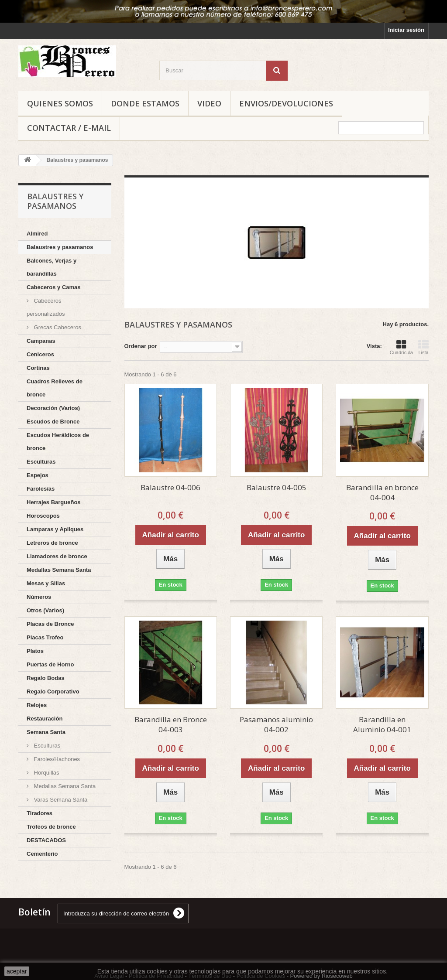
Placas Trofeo (45, 637)
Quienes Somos (60, 103)
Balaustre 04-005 (277, 487)
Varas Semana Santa (60, 800)
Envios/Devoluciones (286, 103)
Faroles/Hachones (56, 759)
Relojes (37, 705)
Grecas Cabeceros (57, 327)
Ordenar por (141, 346)
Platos (35, 651)
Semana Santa (46, 732)
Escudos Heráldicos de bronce (58, 442)
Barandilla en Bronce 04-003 (171, 724)
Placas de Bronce (50, 624)
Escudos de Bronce (53, 422)
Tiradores (40, 813)
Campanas (41, 341)
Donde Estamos (145, 103)
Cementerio (42, 854)
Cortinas (38, 368)
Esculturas (41, 462)
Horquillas (46, 773)
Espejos (38, 475)
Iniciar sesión (406, 30)
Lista (423, 347)
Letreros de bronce (52, 543)
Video (209, 103)
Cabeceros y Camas (54, 287)
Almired (37, 234)
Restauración (45, 719)
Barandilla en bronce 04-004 (382, 492)
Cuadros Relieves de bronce (55, 388)
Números (39, 597)
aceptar (17, 971)
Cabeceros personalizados (46, 307)
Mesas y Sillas (46, 583)
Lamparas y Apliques (55, 529)
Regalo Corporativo (53, 691)
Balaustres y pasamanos (60, 247)
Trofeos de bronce (51, 827)
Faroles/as (41, 489)
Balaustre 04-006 (170, 487)
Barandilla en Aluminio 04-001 (382, 724)
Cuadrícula (401, 347)
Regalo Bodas (46, 678)
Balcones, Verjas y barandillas (52, 267)
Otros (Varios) (45, 610)
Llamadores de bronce (57, 556)
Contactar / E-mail (69, 128)
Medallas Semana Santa (59, 570)
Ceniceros (40, 354)
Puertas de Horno (50, 664)
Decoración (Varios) (53, 408)
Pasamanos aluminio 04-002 (276, 724)
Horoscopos (43, 516)
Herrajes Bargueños (54, 502)
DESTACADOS (46, 840)
